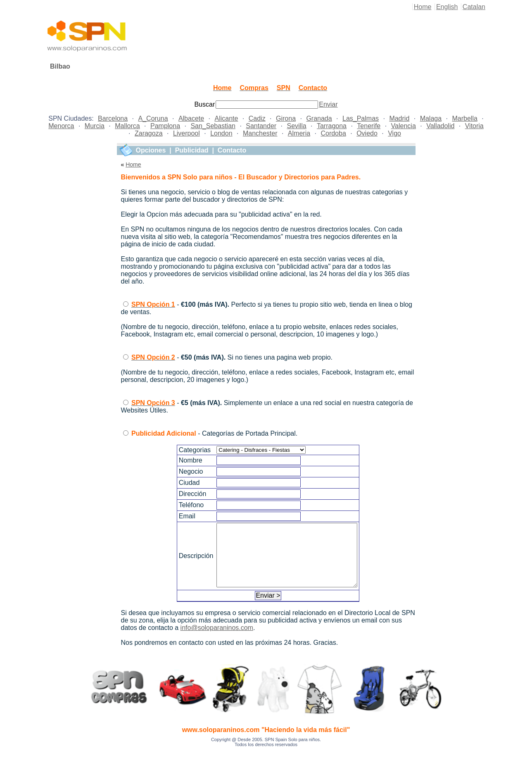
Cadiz (257, 118)
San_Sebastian (213, 126)
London (221, 133)
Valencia (404, 126)
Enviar (328, 104)
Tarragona (332, 126)
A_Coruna (153, 118)
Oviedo (367, 133)
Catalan (474, 7)
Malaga (431, 118)
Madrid (399, 118)
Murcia (95, 126)
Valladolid (440, 126)
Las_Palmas (361, 118)
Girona (286, 118)
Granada (319, 118)
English (447, 7)
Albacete (191, 118)
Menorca (61, 126)
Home (423, 7)
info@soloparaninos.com (217, 640)
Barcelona (113, 118)
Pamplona (165, 126)
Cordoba (333, 133)
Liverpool (186, 133)
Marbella (464, 118)
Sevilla (296, 126)
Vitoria (474, 126)
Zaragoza (149, 133)
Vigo (394, 133)
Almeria (299, 133)
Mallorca (127, 126)
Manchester (260, 133)
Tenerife (369, 126)
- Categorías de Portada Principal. (214, 433)
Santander (261, 126)
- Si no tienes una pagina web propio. (232, 357)
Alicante (227, 118)
